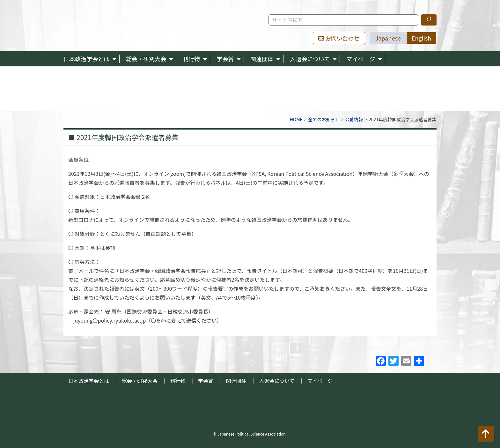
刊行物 (191, 59)
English (421, 38)
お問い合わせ (339, 38)
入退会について (310, 59)
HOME (296, 119)
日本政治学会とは (86, 59)
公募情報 (354, 119)
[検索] (429, 20)
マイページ (361, 59)
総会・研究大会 (146, 59)
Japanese (388, 38)
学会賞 (225, 59)
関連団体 (262, 59)
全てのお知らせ (324, 119)
